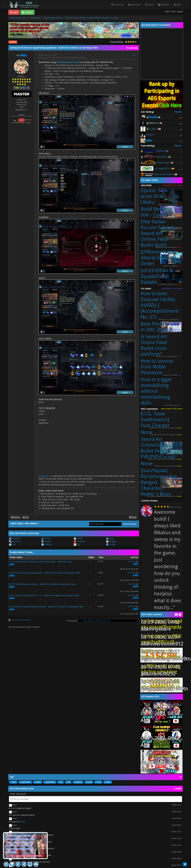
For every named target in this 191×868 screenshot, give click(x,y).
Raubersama (177, 507)
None (147, 432)
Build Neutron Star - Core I (156, 212)
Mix (77, 544)
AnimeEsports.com (18, 18)
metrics (79, 782)
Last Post (13, 42)
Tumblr (46, 541)
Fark (12, 544)
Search (149, 5)
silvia (108, 782)
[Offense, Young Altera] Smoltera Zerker (159, 258)
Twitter (46, 538)
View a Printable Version (21, 620)
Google (111, 544)
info (99, 782)
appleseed (26, 782)
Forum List (117, 5)
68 (69, 782)
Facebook (15, 538)
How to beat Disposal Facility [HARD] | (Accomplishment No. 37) (160, 305)
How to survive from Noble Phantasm (157, 367)
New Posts (134, 5)
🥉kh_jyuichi (152, 129)
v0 (61, 782)
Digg (110, 538)
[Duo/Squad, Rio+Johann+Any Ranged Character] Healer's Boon (159, 482)
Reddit (78, 538)
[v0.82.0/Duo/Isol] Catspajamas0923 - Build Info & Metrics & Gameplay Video (45, 573)
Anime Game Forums (53, 18)
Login (14, 12)
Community (35, 18)
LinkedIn (47, 544)
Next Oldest (17, 523)
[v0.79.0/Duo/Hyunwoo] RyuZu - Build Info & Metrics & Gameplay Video (42, 584)
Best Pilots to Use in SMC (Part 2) (160, 327)
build (89, 782)
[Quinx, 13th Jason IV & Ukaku (160, 196)
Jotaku (83, 58)
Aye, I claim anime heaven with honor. (26, 856)
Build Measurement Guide (68, 62)
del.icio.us (15, 541)
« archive (178, 789)
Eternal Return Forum (76, 18)
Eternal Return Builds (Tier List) (103, 18)
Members (164, 5)
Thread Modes (132, 48)
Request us (45, 476)
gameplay (50, 782)
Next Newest (31, 523)
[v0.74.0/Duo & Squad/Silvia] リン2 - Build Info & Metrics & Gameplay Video (44, 595)
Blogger (111, 541)
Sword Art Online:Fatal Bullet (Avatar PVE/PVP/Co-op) (158, 448)
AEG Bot (22, 822)
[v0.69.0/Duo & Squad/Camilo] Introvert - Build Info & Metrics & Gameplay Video (46, 607)
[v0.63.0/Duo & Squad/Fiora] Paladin (157, 276)
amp (14, 782)
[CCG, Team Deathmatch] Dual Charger (155, 420)
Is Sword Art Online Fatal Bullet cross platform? (154, 345)
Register (27, 12)
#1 (134, 55)
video (38, 782)
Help (177, 5)
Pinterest (79, 541)
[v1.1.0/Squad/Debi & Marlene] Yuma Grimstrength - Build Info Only (40, 562)
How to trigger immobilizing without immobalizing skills (156, 391)
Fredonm (150, 135)
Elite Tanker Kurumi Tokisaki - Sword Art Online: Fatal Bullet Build (159, 233)
